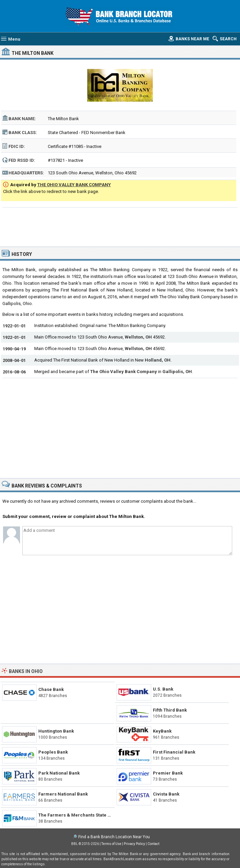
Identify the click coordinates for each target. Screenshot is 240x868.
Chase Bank (51, 689)
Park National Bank (59, 773)
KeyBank (162, 731)
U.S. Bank (163, 689)
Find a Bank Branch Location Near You (114, 837)
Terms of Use (111, 844)
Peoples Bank (53, 752)
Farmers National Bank (63, 794)
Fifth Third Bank (170, 710)
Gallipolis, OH (177, 372)
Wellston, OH (138, 337)
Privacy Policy (134, 844)
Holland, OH (158, 360)
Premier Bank (168, 773)
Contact (153, 844)
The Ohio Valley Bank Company (124, 372)
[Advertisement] (120, 226)
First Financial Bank (174, 752)
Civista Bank (166, 794)
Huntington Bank (56, 731)
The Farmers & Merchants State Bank (78, 815)
